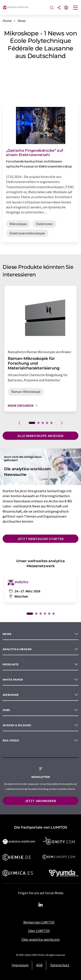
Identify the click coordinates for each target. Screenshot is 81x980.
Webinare (11, 695)
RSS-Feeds (11, 740)
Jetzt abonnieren (40, 801)
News (7, 634)
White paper (13, 680)
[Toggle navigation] (76, 8)
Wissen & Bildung (17, 725)
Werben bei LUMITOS (39, 922)
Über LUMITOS (39, 931)
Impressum (20, 965)
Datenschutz (60, 965)
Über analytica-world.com (40, 939)
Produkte (11, 664)
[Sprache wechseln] (66, 8)
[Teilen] (59, 8)
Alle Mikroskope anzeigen (40, 436)
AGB (39, 965)
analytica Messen (17, 649)
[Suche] (52, 8)
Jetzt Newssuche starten (40, 539)
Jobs (6, 710)
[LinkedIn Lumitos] (41, 905)
